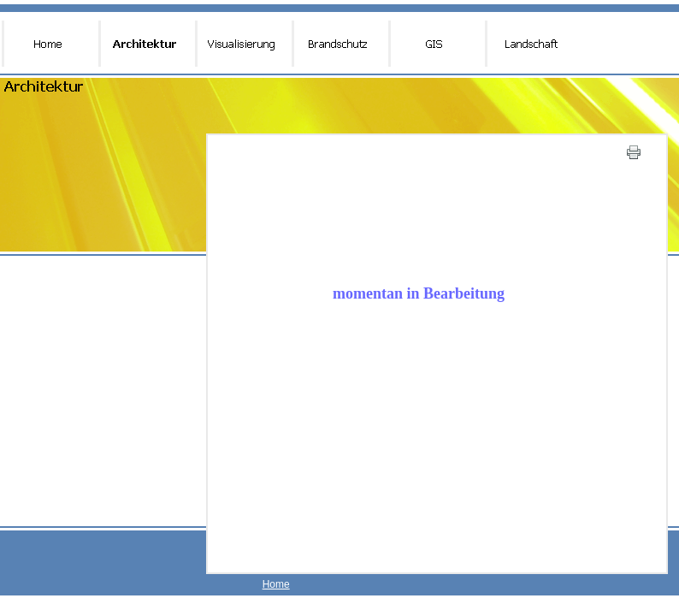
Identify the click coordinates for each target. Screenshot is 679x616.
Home (276, 584)
